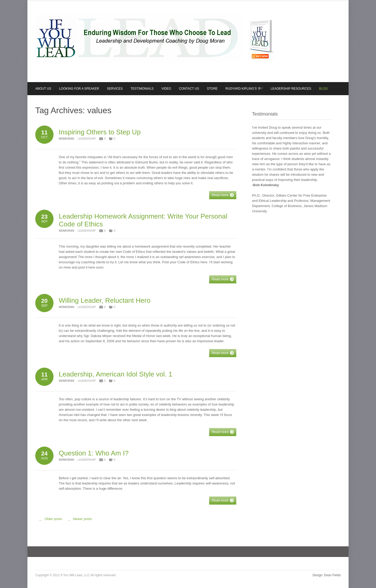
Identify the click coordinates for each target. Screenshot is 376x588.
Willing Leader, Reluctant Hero (105, 300)
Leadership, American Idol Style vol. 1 (116, 374)
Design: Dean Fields (327, 575)
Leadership (87, 139)
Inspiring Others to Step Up (100, 132)
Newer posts (78, 520)
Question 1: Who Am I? (94, 453)
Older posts (49, 520)
